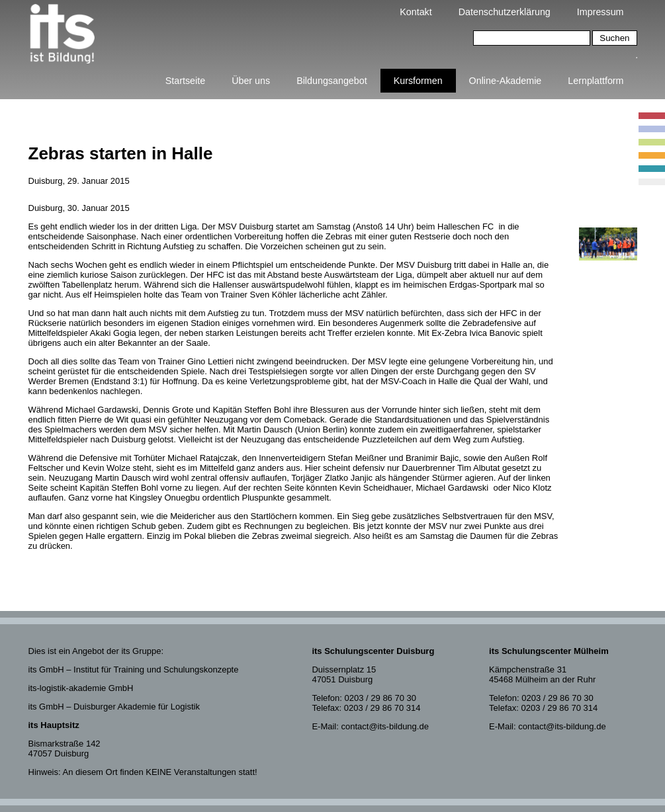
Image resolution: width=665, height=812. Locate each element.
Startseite (185, 81)
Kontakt (416, 12)
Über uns (251, 81)
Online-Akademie (506, 81)
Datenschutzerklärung (505, 12)
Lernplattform (596, 81)
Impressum (600, 12)
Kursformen (418, 81)
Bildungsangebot (332, 81)
